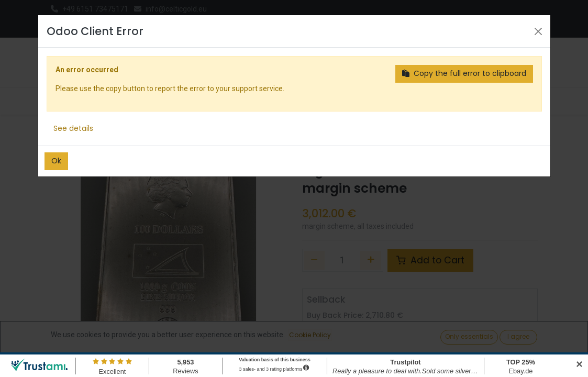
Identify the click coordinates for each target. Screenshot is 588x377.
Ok (56, 161)
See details (73, 128)
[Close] (538, 31)
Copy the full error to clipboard (464, 73)
